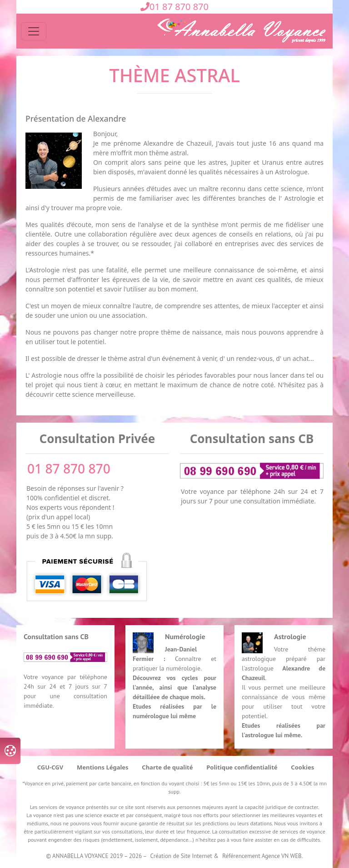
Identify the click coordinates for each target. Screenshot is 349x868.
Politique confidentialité (242, 767)
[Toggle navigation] (34, 31)
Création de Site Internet (181, 856)
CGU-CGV (50, 767)
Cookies (302, 767)
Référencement (241, 856)
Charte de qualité (167, 767)
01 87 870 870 (174, 7)
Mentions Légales (103, 767)
